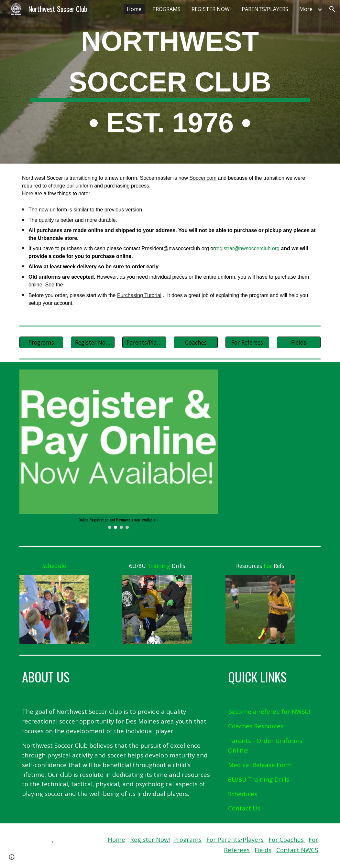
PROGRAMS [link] (166, 9)
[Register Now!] (93, 342)
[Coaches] (196, 342)
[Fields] (299, 342)
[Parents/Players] (144, 342)
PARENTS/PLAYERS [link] (265, 9)
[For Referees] (247, 342)
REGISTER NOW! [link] (211, 9)
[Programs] (41, 342)
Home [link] (134, 9)
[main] (170, 82)
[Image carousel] (119, 449)
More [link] (306, 9)
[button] (332, 9)
